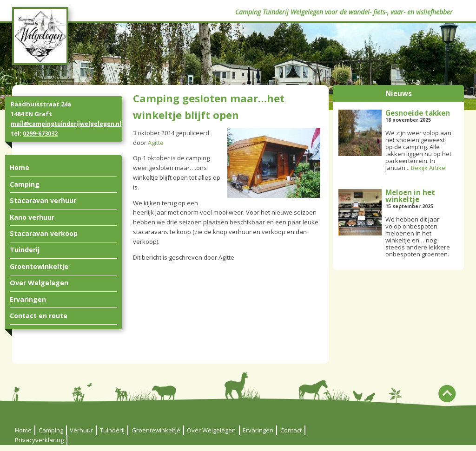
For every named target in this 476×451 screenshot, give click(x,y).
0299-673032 (40, 133)
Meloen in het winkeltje (410, 196)
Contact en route (39, 316)
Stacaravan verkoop (44, 233)
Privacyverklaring (39, 440)
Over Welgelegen (39, 283)
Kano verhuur (32, 217)
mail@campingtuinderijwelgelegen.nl (66, 124)
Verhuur (81, 430)
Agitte (156, 143)
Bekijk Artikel (429, 168)
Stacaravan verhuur (43, 200)
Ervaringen (28, 299)
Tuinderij (25, 250)
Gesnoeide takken (418, 113)
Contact (291, 430)
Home (20, 167)
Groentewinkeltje (39, 266)
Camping (25, 184)
